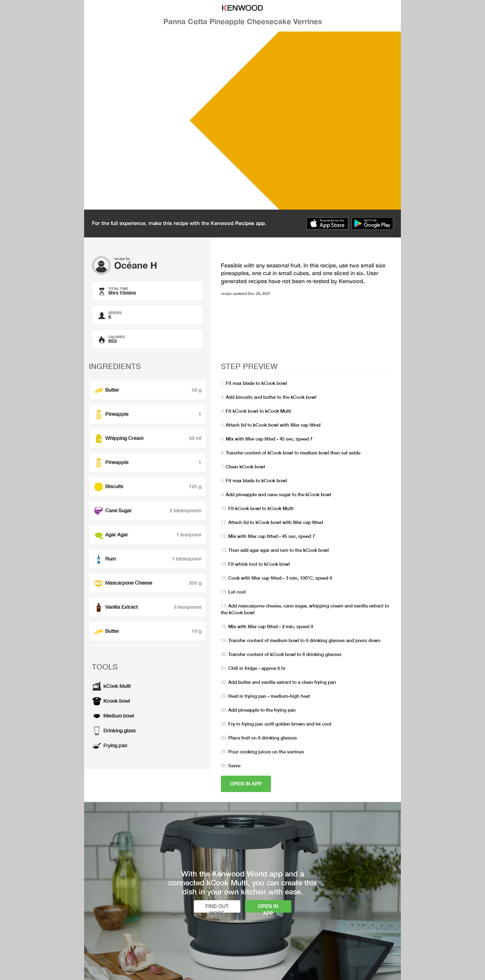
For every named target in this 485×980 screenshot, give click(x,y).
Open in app (246, 784)
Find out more (217, 908)
